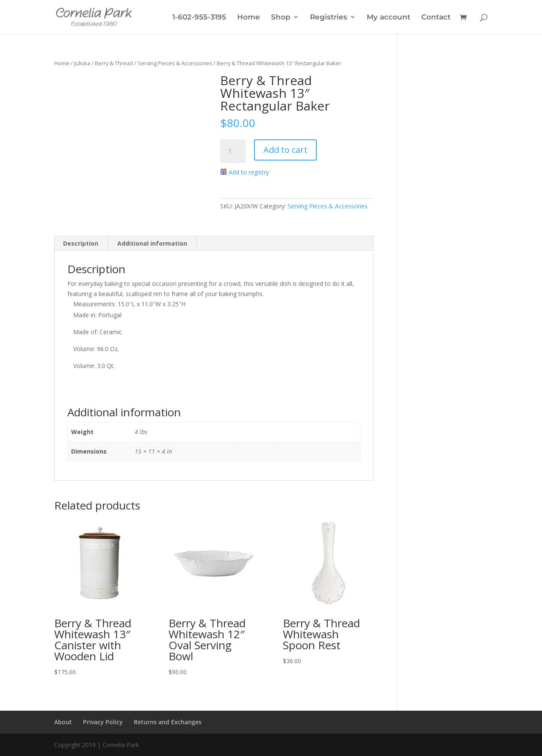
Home (249, 18)
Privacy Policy (103, 722)
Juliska (82, 63)
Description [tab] (81, 243)
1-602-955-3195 (199, 18)
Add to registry (249, 172)
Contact (436, 18)
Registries (329, 18)
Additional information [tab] (152, 243)
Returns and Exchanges (168, 722)
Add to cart (285, 150)
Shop (281, 18)
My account (389, 18)
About (63, 722)
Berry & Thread (114, 63)
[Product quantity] (233, 151)
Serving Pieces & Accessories (175, 63)
